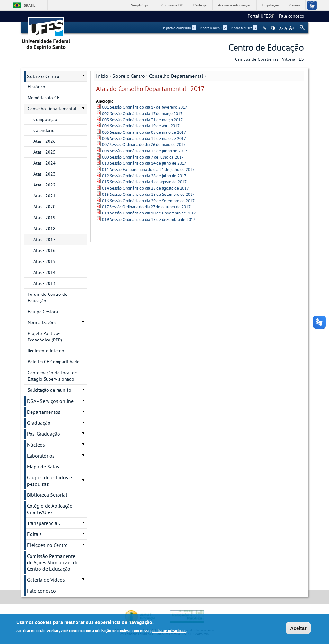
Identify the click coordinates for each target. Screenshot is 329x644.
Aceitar (298, 629)
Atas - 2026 (44, 141)
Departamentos (44, 412)
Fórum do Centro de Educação (47, 297)
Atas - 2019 (44, 218)
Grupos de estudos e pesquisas (49, 481)
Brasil (30, 5)
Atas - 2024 (44, 163)
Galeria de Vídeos (46, 580)
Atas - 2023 (44, 174)
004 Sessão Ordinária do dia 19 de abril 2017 (141, 126)
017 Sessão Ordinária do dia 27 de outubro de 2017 (146, 207)
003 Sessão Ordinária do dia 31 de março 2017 (142, 120)
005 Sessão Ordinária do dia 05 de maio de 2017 (144, 132)
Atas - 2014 (44, 272)
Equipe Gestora (43, 312)
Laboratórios (41, 456)
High (273, 28)
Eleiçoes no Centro (47, 545)
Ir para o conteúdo (179, 28)
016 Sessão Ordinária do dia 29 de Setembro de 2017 (148, 201)
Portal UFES (261, 16)
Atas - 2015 (44, 261)
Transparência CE (46, 523)
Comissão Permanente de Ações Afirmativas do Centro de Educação (53, 562)
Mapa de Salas (43, 467)
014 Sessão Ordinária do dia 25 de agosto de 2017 (146, 188)
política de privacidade (168, 632)
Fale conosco (292, 16)
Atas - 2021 (44, 196)
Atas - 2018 (44, 229)
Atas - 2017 (44, 240)
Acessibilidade (265, 28)
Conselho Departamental (176, 76)
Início (102, 76)
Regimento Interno (46, 351)
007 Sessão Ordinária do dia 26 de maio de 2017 (144, 145)
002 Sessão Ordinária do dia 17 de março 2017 (142, 114)
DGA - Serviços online (50, 401)
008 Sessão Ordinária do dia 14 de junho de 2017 (145, 151)
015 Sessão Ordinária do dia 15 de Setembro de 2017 (148, 194)
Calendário (44, 130)
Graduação (39, 423)
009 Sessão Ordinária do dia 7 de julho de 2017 (143, 157)
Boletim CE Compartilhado (54, 362)
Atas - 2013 (44, 283)
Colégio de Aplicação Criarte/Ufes (50, 509)
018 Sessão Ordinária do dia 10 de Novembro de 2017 (149, 213)
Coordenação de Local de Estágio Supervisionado (52, 376)
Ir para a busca (244, 28)
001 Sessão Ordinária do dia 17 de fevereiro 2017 (145, 107)
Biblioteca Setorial (47, 495)
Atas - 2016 (44, 250)
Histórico (36, 87)
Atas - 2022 (44, 185)
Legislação (270, 5)
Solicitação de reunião (49, 390)
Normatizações (42, 322)
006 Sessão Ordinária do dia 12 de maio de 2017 (144, 138)
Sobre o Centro (129, 76)
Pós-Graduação (44, 434)
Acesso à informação (235, 5)
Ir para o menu (213, 28)
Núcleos (36, 445)
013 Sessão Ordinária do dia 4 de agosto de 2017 (144, 182)
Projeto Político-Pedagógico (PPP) (45, 337)
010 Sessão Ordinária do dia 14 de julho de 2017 (144, 163)
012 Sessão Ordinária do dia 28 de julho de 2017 (144, 176)
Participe (200, 5)
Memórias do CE (44, 98)
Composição (45, 119)
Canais (295, 5)
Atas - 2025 (44, 152)
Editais (34, 534)
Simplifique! (141, 5)
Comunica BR (172, 5)
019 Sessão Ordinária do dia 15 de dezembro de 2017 (149, 219)
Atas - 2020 (44, 207)
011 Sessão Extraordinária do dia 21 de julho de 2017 (148, 170)
